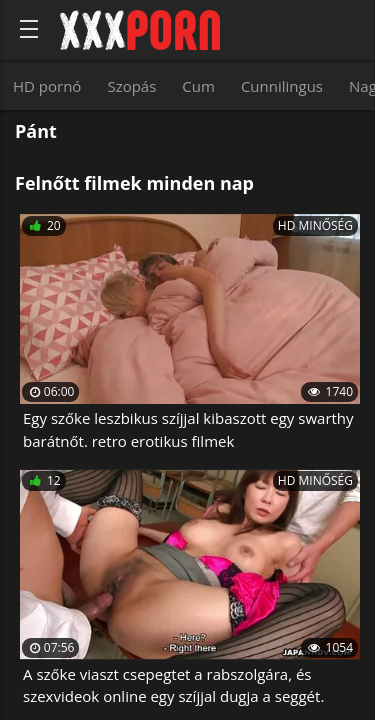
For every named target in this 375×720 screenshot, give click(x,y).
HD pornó (47, 86)
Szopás (131, 86)
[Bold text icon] (29, 29)
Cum (198, 86)
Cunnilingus (282, 86)
